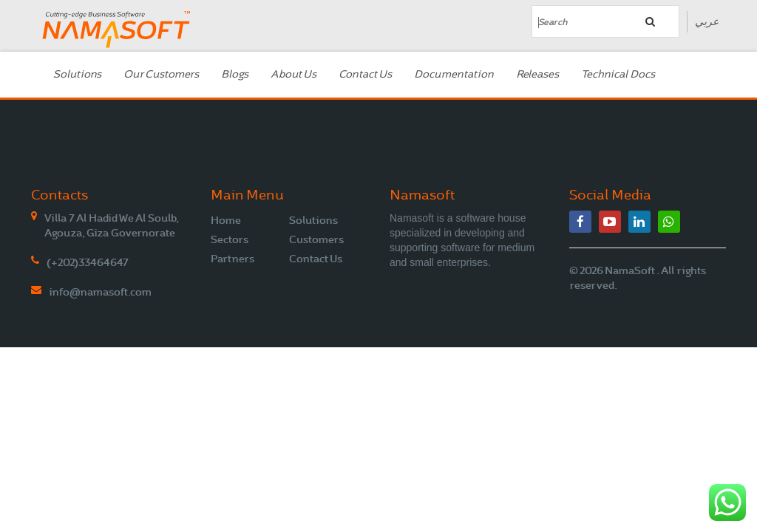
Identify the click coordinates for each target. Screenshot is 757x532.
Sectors (230, 239)
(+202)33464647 (88, 262)
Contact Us (365, 74)
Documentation (454, 74)
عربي (707, 22)
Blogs (235, 74)
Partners (232, 259)
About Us (293, 74)
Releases (537, 74)
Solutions (77, 74)
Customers (316, 239)
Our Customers (161, 74)
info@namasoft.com (100, 292)
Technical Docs (618, 74)
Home (226, 220)
